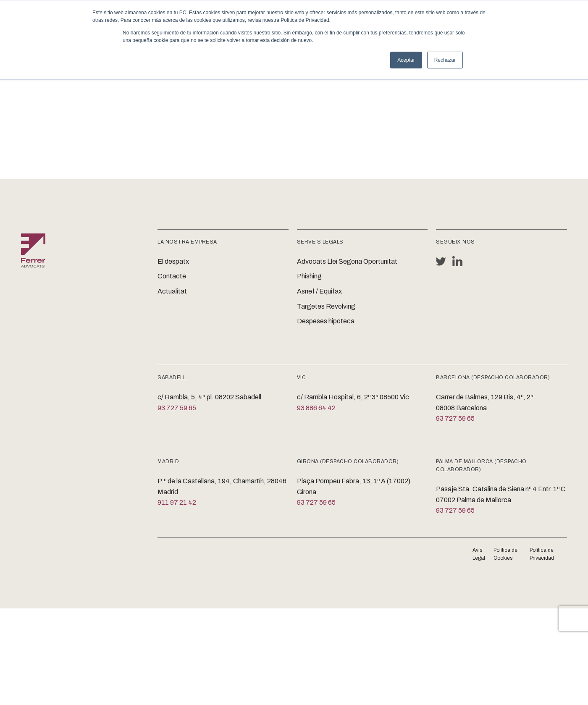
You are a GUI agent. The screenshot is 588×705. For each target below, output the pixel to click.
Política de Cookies (505, 554)
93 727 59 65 (177, 408)
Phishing (309, 276)
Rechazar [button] (445, 60)
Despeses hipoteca (326, 321)
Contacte (172, 276)
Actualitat (172, 291)
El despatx (173, 261)
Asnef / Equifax (319, 291)
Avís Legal (479, 554)
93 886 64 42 (316, 408)
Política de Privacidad (542, 554)
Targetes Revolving (326, 306)
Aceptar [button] (406, 60)
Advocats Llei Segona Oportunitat (347, 261)
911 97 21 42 (177, 502)
